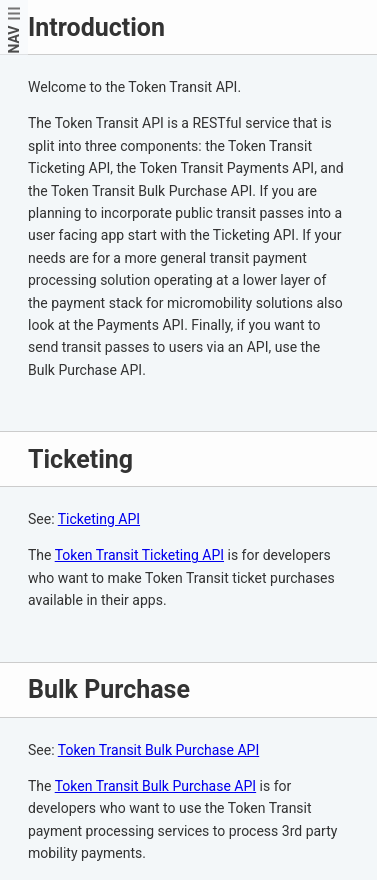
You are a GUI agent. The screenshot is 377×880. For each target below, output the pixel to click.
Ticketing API (99, 519)
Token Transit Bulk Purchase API (158, 750)
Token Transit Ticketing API (139, 555)
